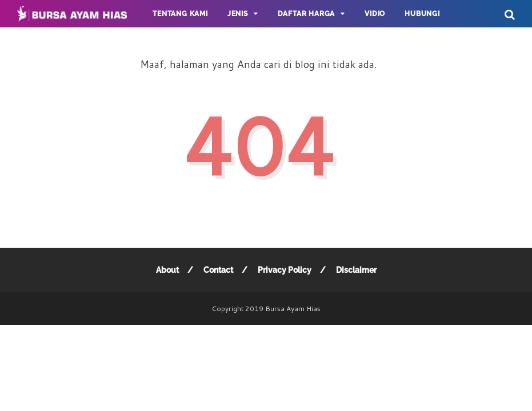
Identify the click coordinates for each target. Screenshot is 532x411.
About (167, 270)
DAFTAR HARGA (307, 14)
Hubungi (422, 14)
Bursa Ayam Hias (293, 309)
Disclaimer (356, 270)
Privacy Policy (285, 270)
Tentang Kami (180, 14)
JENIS (238, 14)
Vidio (375, 14)
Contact (218, 270)
